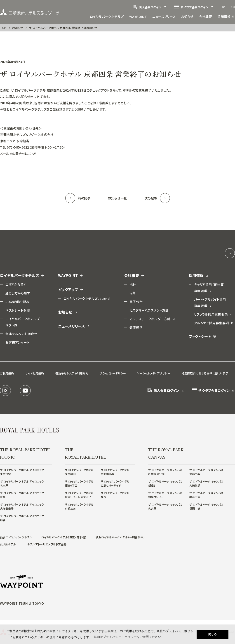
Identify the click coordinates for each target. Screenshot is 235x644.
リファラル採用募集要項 (213, 314)
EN (233, 7)
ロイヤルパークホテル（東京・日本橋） (64, 537)
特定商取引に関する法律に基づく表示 (205, 373)
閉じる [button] (213, 634)
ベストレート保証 (18, 310)
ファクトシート (203, 336)
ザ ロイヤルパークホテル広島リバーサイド (115, 483)
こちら (33, 154)
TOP (3, 28)
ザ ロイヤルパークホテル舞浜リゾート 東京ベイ (79, 495)
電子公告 (136, 302)
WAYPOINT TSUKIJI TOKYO (22, 603)
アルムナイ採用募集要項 (214, 323)
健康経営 (136, 327)
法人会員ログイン (150, 7)
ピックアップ (71, 289)
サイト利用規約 (35, 373)
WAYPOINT (138, 17)
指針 (133, 284)
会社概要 (205, 17)
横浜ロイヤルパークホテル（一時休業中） (120, 537)
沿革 (133, 293)
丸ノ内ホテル (8, 544)
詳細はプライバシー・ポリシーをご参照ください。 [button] (129, 637)
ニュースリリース (164, 17)
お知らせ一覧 (117, 198)
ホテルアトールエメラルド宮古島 (47, 544)
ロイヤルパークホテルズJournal (87, 298)
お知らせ (187, 17)
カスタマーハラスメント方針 (149, 310)
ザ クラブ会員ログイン (194, 7)
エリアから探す (16, 284)
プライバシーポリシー (113, 373)
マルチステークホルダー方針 (152, 319)
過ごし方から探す (18, 293)
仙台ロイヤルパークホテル (16, 537)
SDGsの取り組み (18, 302)
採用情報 (226, 17)
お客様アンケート (18, 342)
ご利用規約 (7, 373)
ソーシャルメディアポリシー (154, 373)
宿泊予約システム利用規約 (72, 373)
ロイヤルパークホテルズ (107, 17)
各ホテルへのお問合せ (21, 334)
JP (223, 7)
